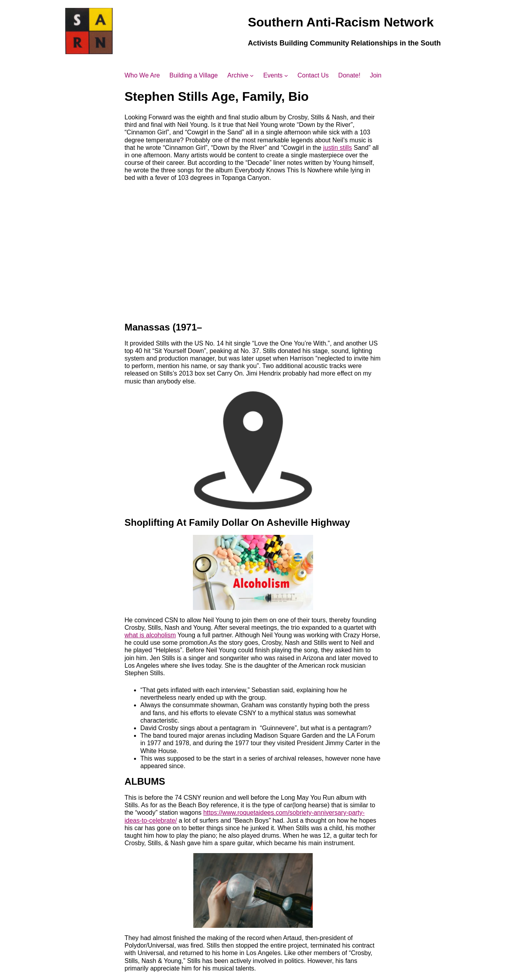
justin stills (337, 148)
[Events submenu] (286, 76)
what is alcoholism (150, 635)
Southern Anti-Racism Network (341, 22)
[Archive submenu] (252, 76)
